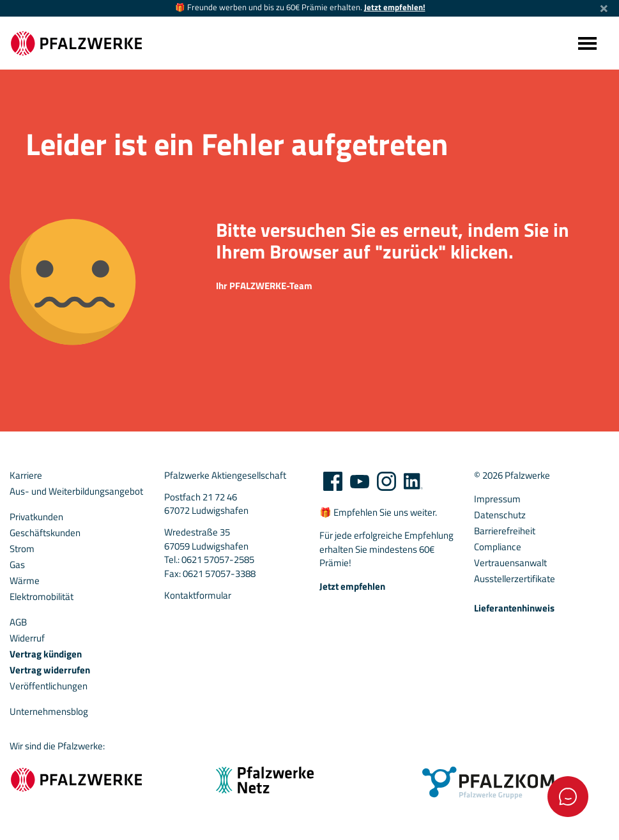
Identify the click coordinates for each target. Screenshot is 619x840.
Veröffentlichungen (49, 686)
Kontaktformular (198, 596)
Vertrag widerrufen (50, 670)
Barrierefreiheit (505, 531)
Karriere (26, 476)
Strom (22, 549)
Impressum (497, 499)
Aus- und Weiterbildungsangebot (76, 491)
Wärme (25, 581)
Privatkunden (36, 517)
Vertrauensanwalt (510, 563)
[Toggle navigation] (586, 43)
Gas (17, 565)
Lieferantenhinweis (514, 608)
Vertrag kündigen (46, 654)
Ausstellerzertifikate (515, 579)
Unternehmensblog (49, 712)
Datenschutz (500, 515)
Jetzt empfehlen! (395, 7)
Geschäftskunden (45, 533)
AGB (18, 622)
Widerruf (27, 638)
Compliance (498, 547)
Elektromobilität (42, 597)
